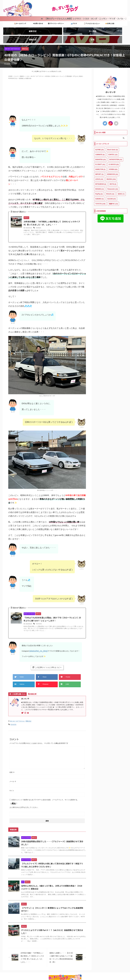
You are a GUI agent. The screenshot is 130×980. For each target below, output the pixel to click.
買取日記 (28, 714)
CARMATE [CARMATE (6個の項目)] (100, 146)
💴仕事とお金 (110, 23)
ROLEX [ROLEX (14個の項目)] (110, 185)
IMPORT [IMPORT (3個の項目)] (99, 165)
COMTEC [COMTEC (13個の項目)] (113, 146)
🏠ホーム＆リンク (20, 23)
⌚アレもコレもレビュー (92, 23)
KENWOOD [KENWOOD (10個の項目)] (112, 165)
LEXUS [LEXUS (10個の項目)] (99, 170)
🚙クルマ (74, 23)
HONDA (38, 223)
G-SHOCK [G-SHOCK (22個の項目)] (114, 156)
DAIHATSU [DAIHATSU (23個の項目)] (101, 151)
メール (13, 773)
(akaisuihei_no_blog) (37, 646)
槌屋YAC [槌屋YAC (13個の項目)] (113, 195)
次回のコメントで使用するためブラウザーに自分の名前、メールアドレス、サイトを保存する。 (45, 792)
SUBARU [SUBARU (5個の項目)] (100, 190)
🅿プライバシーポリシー (56, 23)
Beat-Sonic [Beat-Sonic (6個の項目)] (113, 141)
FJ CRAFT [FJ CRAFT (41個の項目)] (100, 156)
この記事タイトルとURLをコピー (47, 662)
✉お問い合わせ (38, 23)
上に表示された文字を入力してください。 (24, 799)
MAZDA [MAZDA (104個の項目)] (111, 170)
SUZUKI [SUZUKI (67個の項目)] (112, 190)
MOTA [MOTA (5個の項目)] (113, 175)
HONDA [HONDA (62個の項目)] (113, 161)
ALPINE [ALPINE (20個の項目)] (100, 141)
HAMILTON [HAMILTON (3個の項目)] (100, 161)
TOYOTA (39, 619)
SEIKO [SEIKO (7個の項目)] (121, 185)
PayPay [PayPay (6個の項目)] (99, 185)
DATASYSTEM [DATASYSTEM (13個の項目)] (116, 151)
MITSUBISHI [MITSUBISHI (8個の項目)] (101, 175)
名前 (12, 764)
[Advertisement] (47, 92)
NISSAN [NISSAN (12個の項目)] (100, 180)
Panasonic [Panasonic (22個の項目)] (113, 180)
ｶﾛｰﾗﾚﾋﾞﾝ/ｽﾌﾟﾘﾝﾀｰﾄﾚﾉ (17, 714)
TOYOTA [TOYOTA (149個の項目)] (100, 195)
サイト (12, 782)
